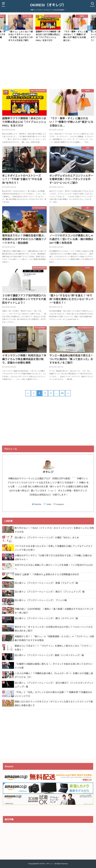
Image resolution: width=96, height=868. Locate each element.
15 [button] (59, 45)
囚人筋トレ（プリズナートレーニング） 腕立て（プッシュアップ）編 (50, 592)
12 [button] (52, 45)
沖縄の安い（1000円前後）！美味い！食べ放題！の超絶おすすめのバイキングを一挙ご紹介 (54, 611)
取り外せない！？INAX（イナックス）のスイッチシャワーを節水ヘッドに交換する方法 (54, 530)
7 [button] (39, 45)
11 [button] (49, 45)
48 (62, 393)
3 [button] (30, 45)
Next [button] (90, 28)
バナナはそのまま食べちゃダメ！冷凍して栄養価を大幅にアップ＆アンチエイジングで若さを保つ (54, 548)
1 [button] (25, 45)
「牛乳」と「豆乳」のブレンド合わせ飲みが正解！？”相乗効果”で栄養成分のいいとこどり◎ (53, 694)
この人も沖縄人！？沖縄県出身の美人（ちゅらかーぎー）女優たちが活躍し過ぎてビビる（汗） (54, 675)
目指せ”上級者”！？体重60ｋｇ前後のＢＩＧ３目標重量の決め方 (47, 574)
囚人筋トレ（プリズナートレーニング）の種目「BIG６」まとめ (47, 538)
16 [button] (61, 45)
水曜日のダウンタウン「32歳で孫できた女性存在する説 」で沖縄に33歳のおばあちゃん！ (53, 557)
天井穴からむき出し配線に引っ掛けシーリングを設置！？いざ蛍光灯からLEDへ (54, 567)
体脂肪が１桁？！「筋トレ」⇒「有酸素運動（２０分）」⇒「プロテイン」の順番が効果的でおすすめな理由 (54, 638)
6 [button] (37, 45)
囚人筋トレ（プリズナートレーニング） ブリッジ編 (41, 600)
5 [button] (35, 45)
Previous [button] (6, 28)
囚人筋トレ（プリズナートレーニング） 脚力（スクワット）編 (46, 618)
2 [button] (27, 45)
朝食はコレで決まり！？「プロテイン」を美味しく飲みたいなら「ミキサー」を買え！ (54, 648)
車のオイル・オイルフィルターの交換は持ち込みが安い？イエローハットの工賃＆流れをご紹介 (54, 629)
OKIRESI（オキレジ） (48, 5)
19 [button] (69, 45)
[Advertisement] (48, 68)
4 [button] (32, 45)
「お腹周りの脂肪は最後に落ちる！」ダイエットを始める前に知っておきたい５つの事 (54, 666)
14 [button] (57, 45)
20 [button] (71, 45)
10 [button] (47, 45)
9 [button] (44, 45)
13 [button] (54, 45)
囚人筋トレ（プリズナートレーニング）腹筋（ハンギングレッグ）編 (49, 655)
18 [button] (66, 45)
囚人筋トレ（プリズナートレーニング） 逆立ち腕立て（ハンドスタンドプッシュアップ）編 (54, 685)
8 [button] (42, 45)
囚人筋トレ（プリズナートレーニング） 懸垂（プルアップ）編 (46, 583)
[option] (21, 28)
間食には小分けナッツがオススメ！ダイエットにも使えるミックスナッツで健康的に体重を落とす (54, 704)
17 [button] (64, 45)
